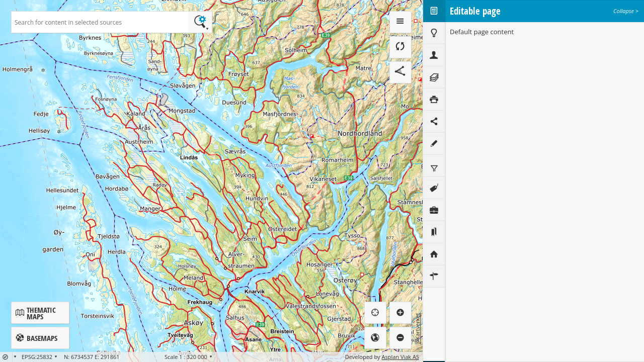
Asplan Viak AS (401, 357)
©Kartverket (417, 329)
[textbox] (100, 22)
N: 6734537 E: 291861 (92, 357)
